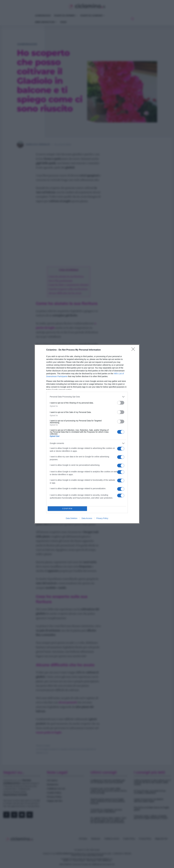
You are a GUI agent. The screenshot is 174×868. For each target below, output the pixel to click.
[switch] (121, 403)
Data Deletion (72, 518)
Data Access (87, 518)
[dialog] (87, 434)
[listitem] (87, 397)
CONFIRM (67, 509)
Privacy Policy (102, 518)
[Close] (134, 350)
